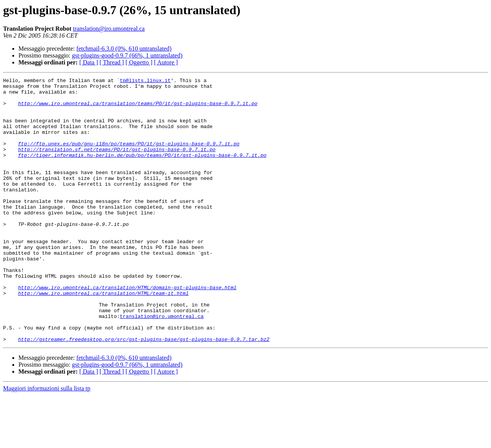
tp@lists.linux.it (145, 81)
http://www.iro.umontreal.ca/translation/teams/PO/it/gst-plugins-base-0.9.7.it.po (138, 109)
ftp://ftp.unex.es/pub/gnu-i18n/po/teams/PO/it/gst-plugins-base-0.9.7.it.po (129, 157)
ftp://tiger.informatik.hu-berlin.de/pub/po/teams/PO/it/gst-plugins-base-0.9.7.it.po (142, 171)
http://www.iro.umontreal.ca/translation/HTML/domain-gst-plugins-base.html (127, 330)
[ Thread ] (112, 62)
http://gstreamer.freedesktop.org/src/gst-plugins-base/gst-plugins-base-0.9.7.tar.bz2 (144, 392)
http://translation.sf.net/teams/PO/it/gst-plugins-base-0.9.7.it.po (117, 164)
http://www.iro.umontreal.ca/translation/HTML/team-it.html (103, 337)
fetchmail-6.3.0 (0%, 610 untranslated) (124, 49)
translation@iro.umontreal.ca (109, 29)
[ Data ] (89, 62)
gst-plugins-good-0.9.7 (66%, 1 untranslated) (127, 55)
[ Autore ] (166, 62)
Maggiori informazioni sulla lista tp (47, 441)
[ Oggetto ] (139, 62)
